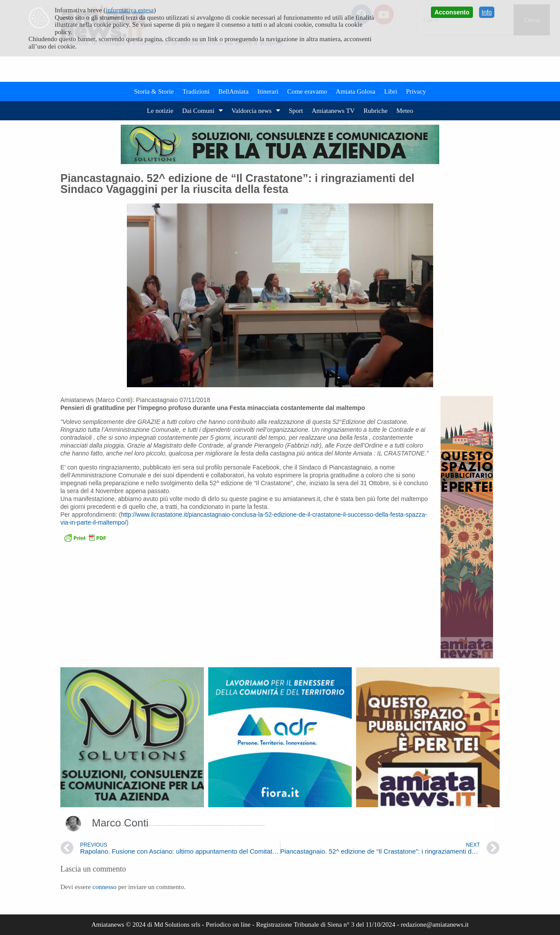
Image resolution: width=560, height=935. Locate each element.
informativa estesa (130, 10)
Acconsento (452, 12)
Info (487, 12)
